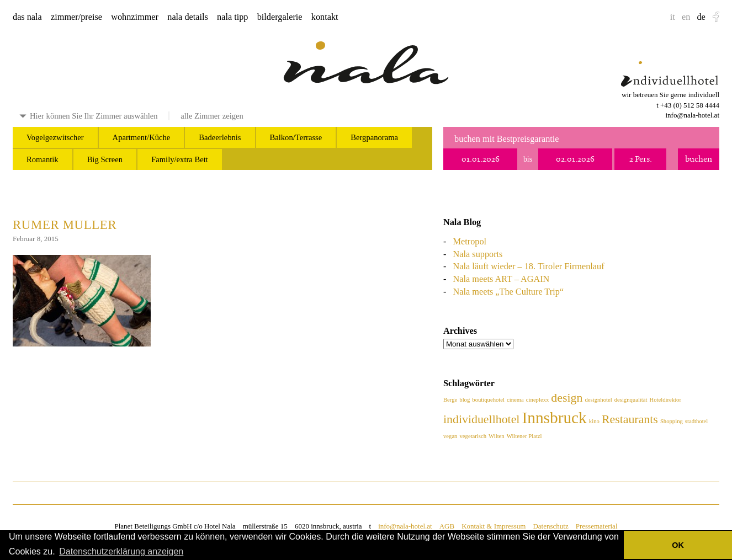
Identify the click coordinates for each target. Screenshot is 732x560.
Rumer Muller (65, 225)
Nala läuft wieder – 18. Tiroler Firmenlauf (529, 266)
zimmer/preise (76, 17)
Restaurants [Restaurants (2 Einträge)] (630, 419)
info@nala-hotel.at (692, 115)
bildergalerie (280, 17)
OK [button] (678, 545)
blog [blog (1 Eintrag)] (465, 400)
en (686, 17)
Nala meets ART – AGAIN (502, 279)
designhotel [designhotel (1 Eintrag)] (599, 400)
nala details (188, 17)
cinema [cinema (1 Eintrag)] (515, 400)
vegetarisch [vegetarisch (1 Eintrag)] (473, 436)
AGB (447, 526)
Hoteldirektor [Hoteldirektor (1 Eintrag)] (665, 400)
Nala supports (478, 254)
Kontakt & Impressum (494, 526)
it (673, 17)
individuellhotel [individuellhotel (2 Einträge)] (481, 419)
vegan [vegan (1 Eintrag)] (450, 436)
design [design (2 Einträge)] (567, 398)
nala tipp (232, 17)
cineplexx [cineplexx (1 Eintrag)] (537, 400)
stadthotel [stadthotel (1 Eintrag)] (696, 421)
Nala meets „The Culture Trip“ (508, 292)
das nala (27, 17)
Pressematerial (597, 526)
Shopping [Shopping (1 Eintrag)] (672, 421)
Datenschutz (550, 526)
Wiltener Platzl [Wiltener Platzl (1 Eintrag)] (524, 436)
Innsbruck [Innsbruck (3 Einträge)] (555, 418)
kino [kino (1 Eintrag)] (594, 421)
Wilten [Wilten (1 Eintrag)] (497, 436)
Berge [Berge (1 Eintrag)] (450, 400)
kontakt (325, 17)
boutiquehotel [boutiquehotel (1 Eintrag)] (488, 400)
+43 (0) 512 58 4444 (690, 105)
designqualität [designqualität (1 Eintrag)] (631, 400)
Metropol (470, 242)
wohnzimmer (135, 17)
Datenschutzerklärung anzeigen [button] (121, 551)
